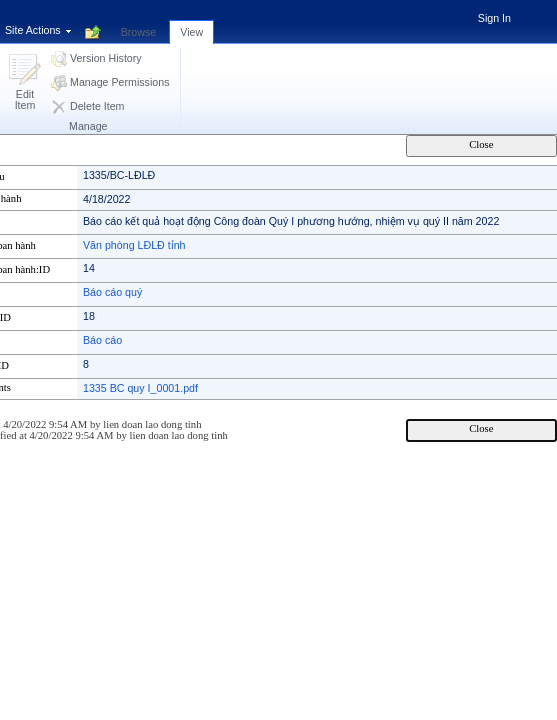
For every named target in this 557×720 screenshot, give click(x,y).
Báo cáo (102, 340)
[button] (25, 83)
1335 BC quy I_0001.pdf (140, 388)
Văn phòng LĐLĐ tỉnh (134, 245)
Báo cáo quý (112, 292)
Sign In (494, 18)
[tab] (139, 21)
